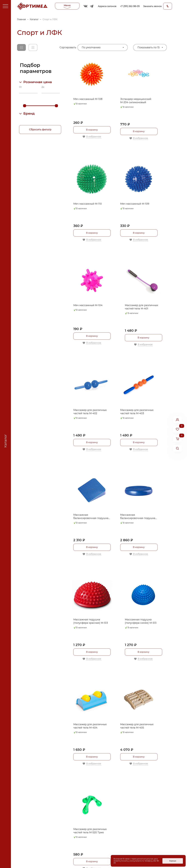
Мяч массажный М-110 (88, 204)
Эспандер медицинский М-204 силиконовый (136, 101)
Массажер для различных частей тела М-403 (137, 412)
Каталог (34, 19)
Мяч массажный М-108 (88, 99)
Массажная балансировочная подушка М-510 (91, 517)
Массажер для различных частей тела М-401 (141, 307)
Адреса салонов (107, 6)
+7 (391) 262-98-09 (130, 6)
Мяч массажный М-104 (88, 305)
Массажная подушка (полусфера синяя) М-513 (141, 621)
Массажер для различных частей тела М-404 (90, 726)
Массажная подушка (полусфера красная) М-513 (91, 621)
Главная (22, 19)
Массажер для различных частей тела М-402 (90, 412)
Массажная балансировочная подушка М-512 (138, 517)
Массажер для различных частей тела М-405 (137, 726)
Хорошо (173, 861)
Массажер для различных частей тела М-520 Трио (90, 831)
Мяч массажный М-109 (135, 204)
